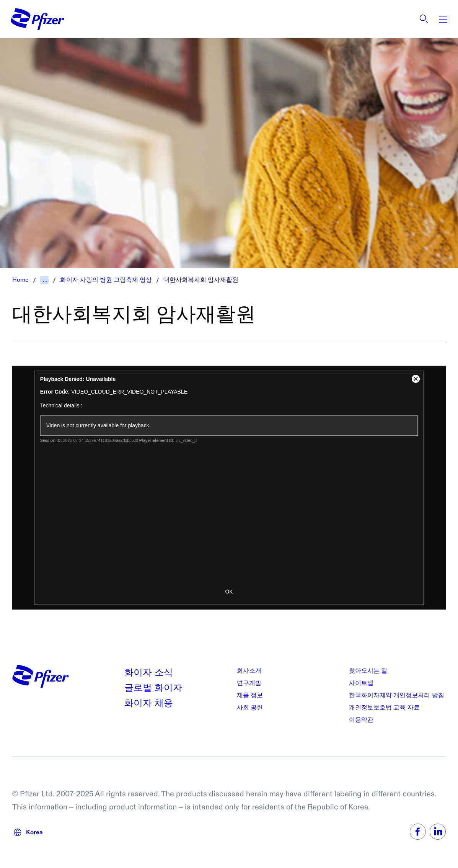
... (45, 280)
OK (229, 592)
